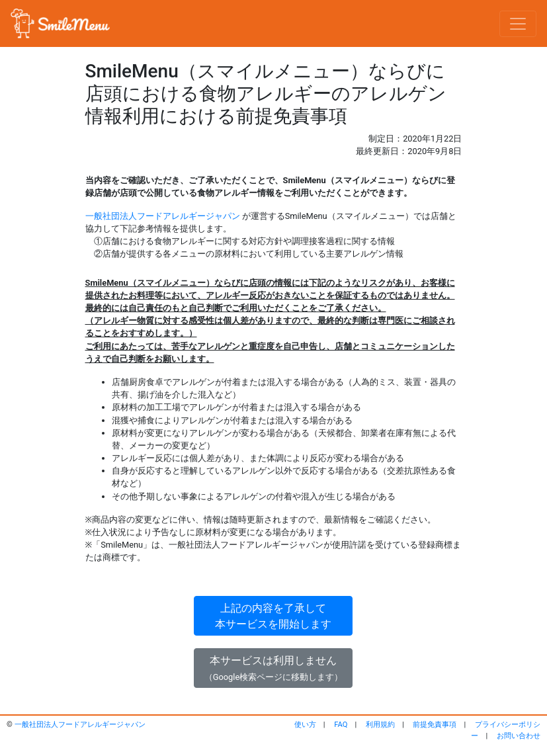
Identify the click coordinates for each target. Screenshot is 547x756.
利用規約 (380, 725)
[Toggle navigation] (518, 24)
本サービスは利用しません (273, 668)
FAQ (341, 725)
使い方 (305, 725)
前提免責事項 (435, 725)
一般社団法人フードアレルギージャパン (163, 216)
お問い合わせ (519, 736)
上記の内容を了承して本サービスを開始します (273, 616)
